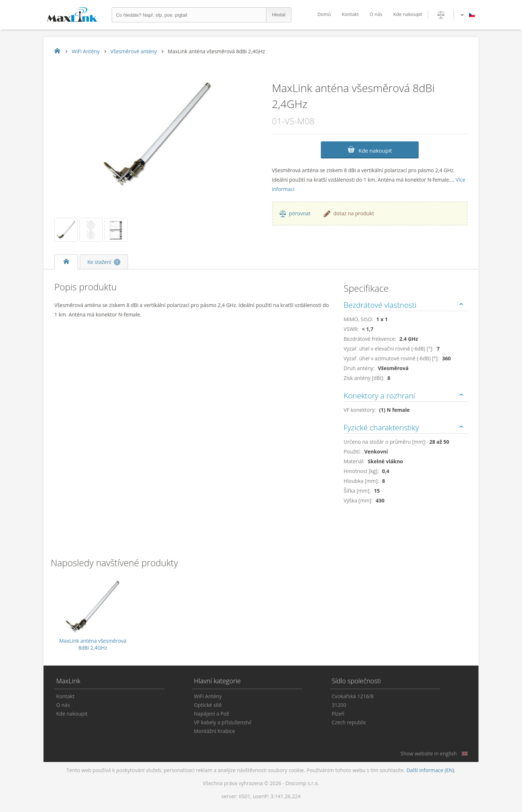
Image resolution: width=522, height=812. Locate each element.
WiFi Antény (208, 696)
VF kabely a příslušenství (223, 722)
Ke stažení (104, 262)
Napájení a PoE (212, 714)
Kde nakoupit (408, 14)
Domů (324, 14)
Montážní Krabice (214, 731)
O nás (376, 14)
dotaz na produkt (353, 213)
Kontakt (350, 14)
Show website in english (429, 753)
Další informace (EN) (430, 770)
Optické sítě (208, 705)
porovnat (300, 213)
